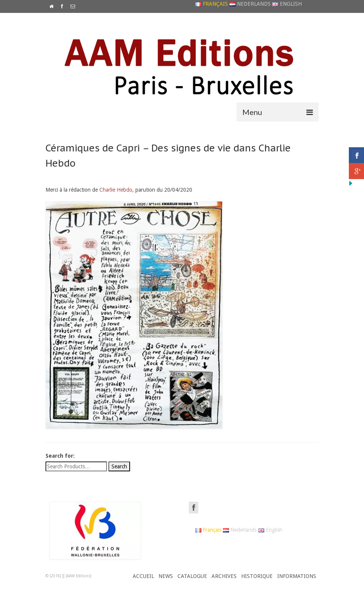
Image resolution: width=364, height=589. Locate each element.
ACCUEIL (143, 576)
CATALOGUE (192, 576)
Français (212, 4)
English (287, 4)
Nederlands (250, 4)
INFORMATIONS (297, 576)
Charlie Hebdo (116, 190)
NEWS (166, 576)
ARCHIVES (224, 576)
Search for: (60, 456)
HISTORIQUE (257, 576)
